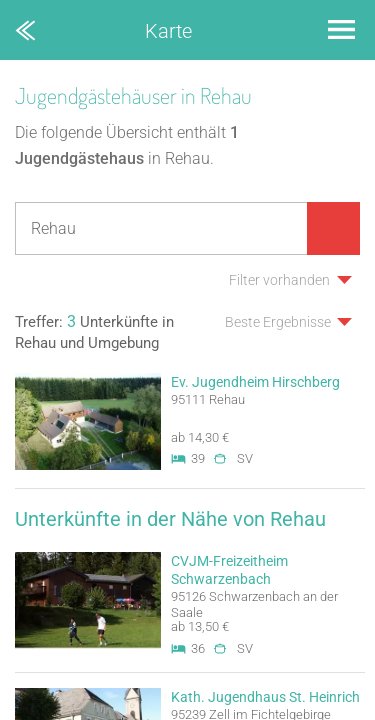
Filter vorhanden (279, 280)
